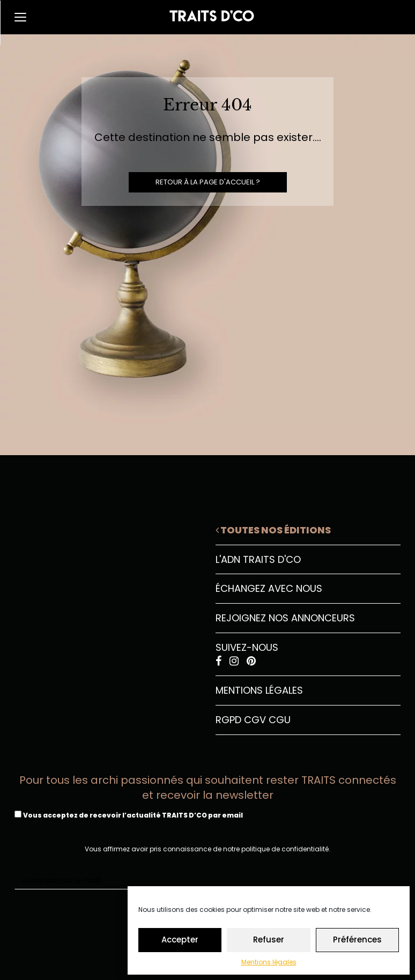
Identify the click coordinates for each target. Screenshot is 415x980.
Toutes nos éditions (273, 530)
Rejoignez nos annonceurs (285, 618)
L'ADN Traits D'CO (258, 559)
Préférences (357, 940)
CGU (280, 720)
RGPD (228, 720)
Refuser (269, 940)
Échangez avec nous (269, 588)
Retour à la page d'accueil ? (208, 182)
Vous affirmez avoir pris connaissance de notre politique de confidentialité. (207, 849)
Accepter (180, 940)
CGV (255, 720)
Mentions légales (269, 962)
